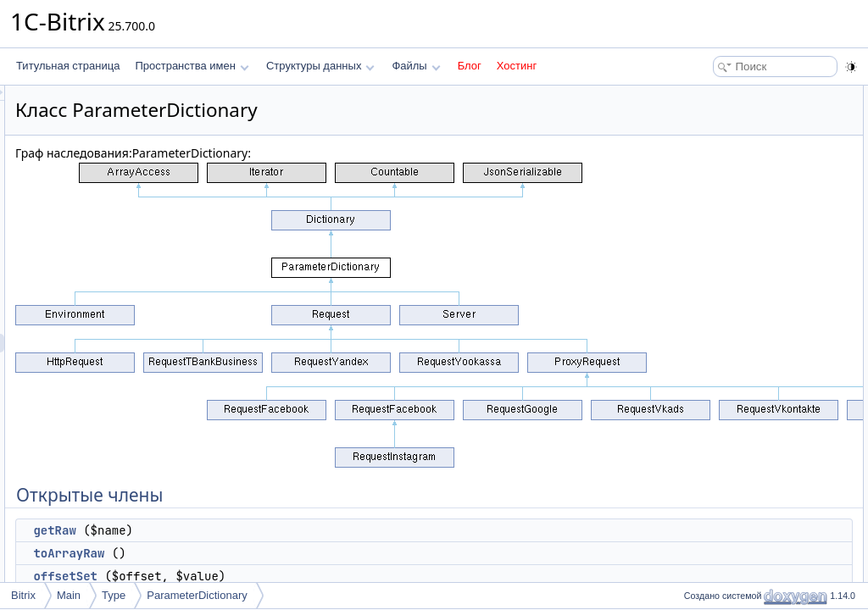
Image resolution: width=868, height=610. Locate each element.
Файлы (416, 66)
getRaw (266, 530)
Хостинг (517, 66)
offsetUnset (718, 169)
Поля (691, 430)
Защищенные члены (727, 207)
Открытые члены (719, 95)
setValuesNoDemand (740, 225)
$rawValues (719, 263)
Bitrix (23, 595)
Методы (698, 300)
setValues (715, 188)
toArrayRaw (281, 553)
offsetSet (277, 576)
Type (114, 595)
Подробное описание (729, 281)
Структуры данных (320, 66)
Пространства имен (192, 66)
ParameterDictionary (197, 595)
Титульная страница (68, 66)
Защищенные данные (730, 244)
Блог (470, 66)
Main (69, 595)
